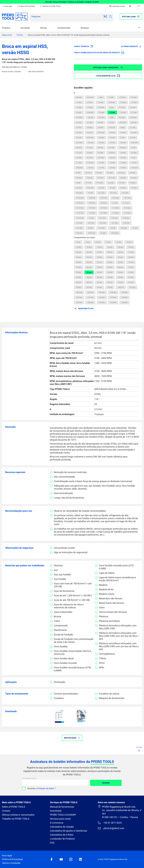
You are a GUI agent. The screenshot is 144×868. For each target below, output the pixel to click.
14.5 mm (124, 228)
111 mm (90, 297)
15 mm (135, 228)
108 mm (113, 292)
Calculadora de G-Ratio (62, 835)
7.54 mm (79, 168)
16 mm (103, 233)
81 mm (131, 277)
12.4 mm (79, 223)
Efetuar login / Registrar (108, 67)
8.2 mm (99, 173)
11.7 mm (104, 213)
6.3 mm (100, 153)
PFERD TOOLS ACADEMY (63, 815)
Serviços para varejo (60, 819)
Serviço (44, 28)
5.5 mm (123, 143)
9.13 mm (100, 183)
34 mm (100, 257)
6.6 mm (79, 158)
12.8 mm (126, 223)
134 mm (113, 302)
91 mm (120, 282)
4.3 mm (90, 133)
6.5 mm (134, 153)
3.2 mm (79, 123)
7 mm (133, 158)
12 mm (91, 218)
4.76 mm (90, 138)
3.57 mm (123, 123)
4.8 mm (101, 138)
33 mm (89, 257)
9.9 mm (134, 188)
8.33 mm (121, 173)
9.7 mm (112, 188)
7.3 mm (112, 163)
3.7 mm (79, 128)
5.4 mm (112, 143)
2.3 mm (79, 112)
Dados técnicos (84, 46)
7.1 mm (79, 163)
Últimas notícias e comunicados (18, 815)
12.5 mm (91, 223)
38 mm (131, 257)
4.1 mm (133, 128)
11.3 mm (104, 208)
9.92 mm (79, 193)
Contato (6, 811)
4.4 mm (112, 133)
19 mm (100, 247)
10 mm (90, 193)
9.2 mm (111, 183)
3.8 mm (90, 128)
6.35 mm (112, 153)
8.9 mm (134, 178)
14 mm (113, 228)
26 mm (89, 252)
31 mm (131, 252)
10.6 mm (115, 198)
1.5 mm (100, 102)
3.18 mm (133, 117)
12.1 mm (102, 218)
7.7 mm (101, 168)
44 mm (120, 262)
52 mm (89, 267)
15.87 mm (91, 233)
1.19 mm (122, 97)
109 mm (124, 292)
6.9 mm (123, 158)
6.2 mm (90, 153)
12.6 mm (103, 223)
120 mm (124, 297)
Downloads (56, 811)
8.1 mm (88, 173)
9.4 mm (133, 183)
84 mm (89, 282)
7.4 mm (123, 163)
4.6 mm (134, 133)
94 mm (79, 287)
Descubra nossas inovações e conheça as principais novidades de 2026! (72, 2)
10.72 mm (80, 203)
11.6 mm (92, 213)
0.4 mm (79, 97)
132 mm (102, 302)
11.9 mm (127, 213)
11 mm (115, 203)
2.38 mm (90, 112)
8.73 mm (112, 178)
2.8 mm (91, 117)
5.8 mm (100, 148)
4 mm (122, 128)
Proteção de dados (46, 788)
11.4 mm (115, 208)
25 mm (79, 252)
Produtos (6, 28)
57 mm (131, 267)
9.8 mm (123, 188)
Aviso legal (7, 6)
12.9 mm (79, 228)
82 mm (79, 282)
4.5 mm (123, 133)
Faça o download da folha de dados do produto (99, 52)
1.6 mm (123, 102)
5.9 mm (111, 148)
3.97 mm (112, 128)
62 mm (89, 272)
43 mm (110, 262)
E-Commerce (57, 823)
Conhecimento (64, 28)
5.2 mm (91, 143)
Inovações (25, 28)
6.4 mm (123, 153)
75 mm (110, 277)
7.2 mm (101, 163)
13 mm (90, 228)
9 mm (78, 183)
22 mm (120, 247)
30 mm (120, 252)
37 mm (120, 257)
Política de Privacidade (26, 6)
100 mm (121, 287)
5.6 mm (79, 148)
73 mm (100, 277)
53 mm (100, 267)
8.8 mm (123, 178)
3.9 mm (100, 128)
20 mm (110, 247)
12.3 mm (126, 218)
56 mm (120, 267)
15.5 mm (79, 233)
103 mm (90, 292)
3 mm (112, 117)
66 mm (120, 272)
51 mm (79, 267)
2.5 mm (112, 112)
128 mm (90, 302)
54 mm (110, 267)
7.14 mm (90, 163)
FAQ (52, 843)
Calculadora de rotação (62, 827)
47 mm (131, 262)
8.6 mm (90, 178)
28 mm (110, 252)
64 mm (110, 272)
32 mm (79, 257)
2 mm (112, 107)
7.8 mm (112, 168)
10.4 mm (92, 198)
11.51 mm (80, 213)
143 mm (124, 302)
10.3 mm (125, 193)
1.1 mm (111, 97)
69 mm (79, 277)
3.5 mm (111, 123)
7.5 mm (134, 163)
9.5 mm (79, 188)
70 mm (89, 277)
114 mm (102, 297)
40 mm (89, 262)
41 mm (100, 262)
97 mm (100, 287)
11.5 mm (127, 208)
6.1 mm (79, 153)
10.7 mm (127, 198)
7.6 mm (91, 168)
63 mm (100, 272)
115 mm (113, 297)
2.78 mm (79, 117)
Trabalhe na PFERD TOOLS (50, 6)
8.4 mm (133, 173)
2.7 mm (134, 112)
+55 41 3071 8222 (110, 823)
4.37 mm (101, 133)
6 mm (133, 148)
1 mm (101, 97)
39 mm (79, 262)
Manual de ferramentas (62, 807)
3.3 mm (90, 123)
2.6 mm (123, 112)
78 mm (120, 277)
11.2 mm (92, 208)
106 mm (102, 292)
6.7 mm (90, 158)
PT (138, 6)
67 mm (131, 272)
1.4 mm (90, 102)
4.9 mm (112, 138)
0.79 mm (90, 97)
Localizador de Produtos (62, 839)
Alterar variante (131, 46)
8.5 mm (79, 178)
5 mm (122, 138)
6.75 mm (101, 158)
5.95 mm (123, 148)
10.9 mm (104, 203)
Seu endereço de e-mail (29, 778)
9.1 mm (88, 183)
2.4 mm (101, 112)
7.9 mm (123, 168)
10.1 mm (101, 193)
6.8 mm (112, 158)
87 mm (100, 282)
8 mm (78, 173)
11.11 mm (80, 208)
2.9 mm (101, 117)
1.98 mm (101, 107)
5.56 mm (134, 143)
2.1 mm (122, 107)
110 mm (79, 297)
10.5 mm (104, 198)
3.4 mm (100, 123)
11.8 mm (115, 213)
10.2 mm (113, 193)
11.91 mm (80, 218)
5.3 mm (101, 143)
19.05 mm (115, 233)
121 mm (79, 302)
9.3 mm (122, 183)
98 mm (110, 287)
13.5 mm (101, 228)
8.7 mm (100, 178)
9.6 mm (101, 188)
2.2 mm (133, 107)
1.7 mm (134, 102)
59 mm (79, 272)
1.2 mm (134, 97)
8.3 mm (110, 173)
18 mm (89, 247)
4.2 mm (79, 133)
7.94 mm (134, 168)
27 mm (100, 252)
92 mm (131, 282)
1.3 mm (79, 102)
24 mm (131, 247)
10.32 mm (80, 198)
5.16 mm (79, 143)
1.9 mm (90, 107)
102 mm (79, 292)
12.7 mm (114, 223)
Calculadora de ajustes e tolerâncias (69, 831)
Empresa (85, 28)
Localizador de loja (117, 6)
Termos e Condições (11, 863)
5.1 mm (133, 138)
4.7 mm (79, 138)
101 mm (132, 287)
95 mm (89, 287)
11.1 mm (126, 203)
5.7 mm (90, 148)
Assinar (106, 783)
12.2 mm (114, 218)
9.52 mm (90, 188)
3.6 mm (134, 123)
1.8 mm (79, 107)
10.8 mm (92, 203)
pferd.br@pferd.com (111, 828)
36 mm (110, 257)
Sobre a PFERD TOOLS (13, 807)
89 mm (110, 282)
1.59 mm (112, 102)
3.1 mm (122, 117)
